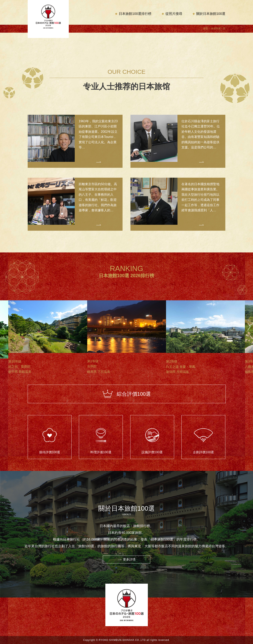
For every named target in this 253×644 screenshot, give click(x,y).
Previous (4, 327)
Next (249, 327)
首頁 (206, 28)
